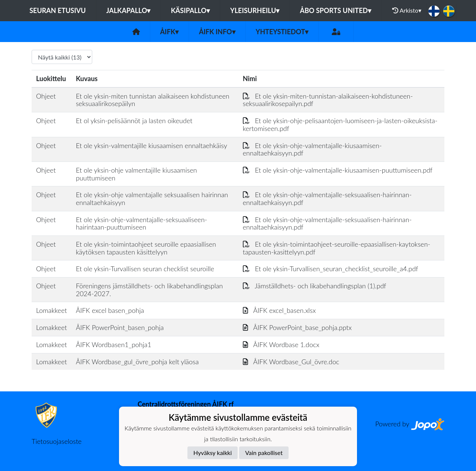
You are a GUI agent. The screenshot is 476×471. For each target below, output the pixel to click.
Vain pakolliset (264, 453)
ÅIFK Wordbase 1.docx (281, 345)
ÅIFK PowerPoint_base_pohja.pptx (297, 327)
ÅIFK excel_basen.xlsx (279, 310)
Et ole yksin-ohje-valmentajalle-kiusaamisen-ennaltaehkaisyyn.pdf (312, 149)
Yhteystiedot (282, 32)
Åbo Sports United (335, 10)
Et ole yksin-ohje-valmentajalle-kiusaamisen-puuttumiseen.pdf (338, 170)
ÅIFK (169, 32)
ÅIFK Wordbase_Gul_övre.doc (291, 362)
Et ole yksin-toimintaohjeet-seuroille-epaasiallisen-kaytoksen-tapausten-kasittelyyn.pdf (337, 248)
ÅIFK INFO (217, 32)
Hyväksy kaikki (213, 453)
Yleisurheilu (255, 10)
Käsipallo (190, 10)
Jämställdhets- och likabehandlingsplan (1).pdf (315, 286)
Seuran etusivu (58, 10)
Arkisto (407, 10)
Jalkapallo (128, 10)
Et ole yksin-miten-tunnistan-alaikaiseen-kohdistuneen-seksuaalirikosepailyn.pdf (328, 100)
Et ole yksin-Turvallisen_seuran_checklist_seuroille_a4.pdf (331, 269)
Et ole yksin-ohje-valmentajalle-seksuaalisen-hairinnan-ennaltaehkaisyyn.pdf (327, 198)
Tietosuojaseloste (57, 441)
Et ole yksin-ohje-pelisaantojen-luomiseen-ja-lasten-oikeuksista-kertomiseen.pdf (340, 124)
